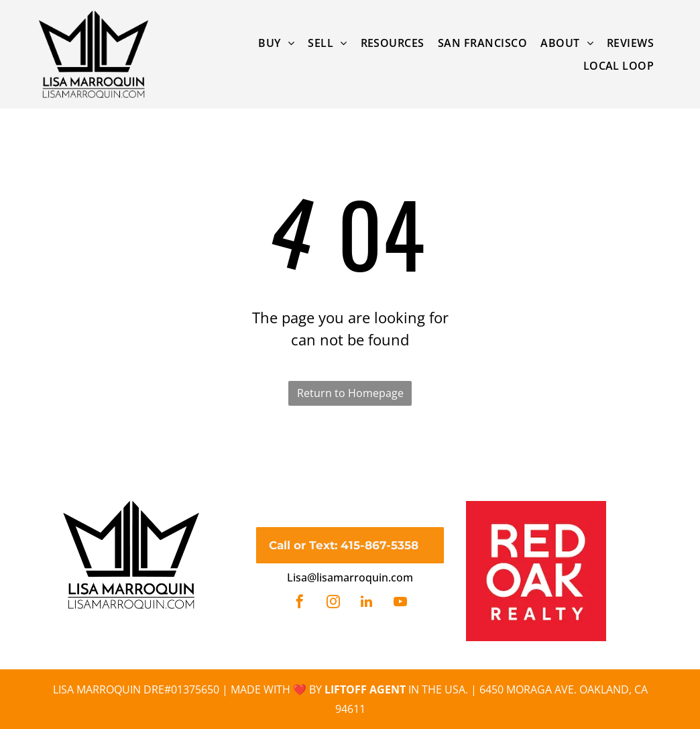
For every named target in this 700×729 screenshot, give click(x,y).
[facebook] (300, 603)
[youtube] (400, 603)
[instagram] (333, 603)
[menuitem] (276, 43)
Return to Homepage (350, 393)
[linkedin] (367, 603)
